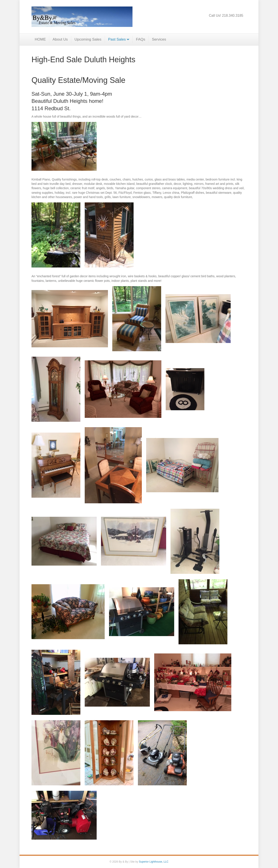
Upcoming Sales (88, 39)
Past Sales (117, 39)
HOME (40, 39)
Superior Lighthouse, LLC (154, 862)
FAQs (141, 39)
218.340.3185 (233, 16)
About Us (60, 39)
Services (159, 39)
